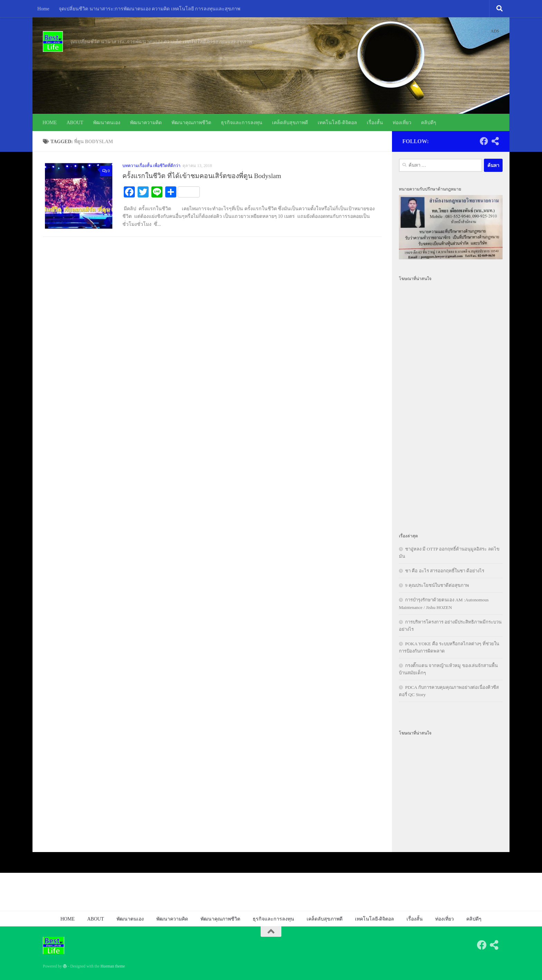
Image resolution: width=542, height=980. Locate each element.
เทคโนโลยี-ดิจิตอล (337, 122)
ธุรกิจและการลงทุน (242, 122)
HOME (50, 122)
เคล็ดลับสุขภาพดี (290, 122)
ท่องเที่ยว (402, 122)
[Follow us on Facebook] (484, 141)
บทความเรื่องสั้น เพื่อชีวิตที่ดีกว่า (151, 166)
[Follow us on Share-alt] (495, 141)
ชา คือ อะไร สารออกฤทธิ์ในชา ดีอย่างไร (445, 571)
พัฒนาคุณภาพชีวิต (191, 122)
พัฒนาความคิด (146, 122)
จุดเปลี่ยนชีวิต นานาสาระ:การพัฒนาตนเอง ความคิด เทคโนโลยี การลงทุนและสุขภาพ (149, 9)
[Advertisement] (451, 403)
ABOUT (75, 122)
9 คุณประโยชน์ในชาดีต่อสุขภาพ (437, 585)
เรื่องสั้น (375, 122)
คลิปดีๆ (429, 122)
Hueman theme (113, 966)
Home (43, 9)
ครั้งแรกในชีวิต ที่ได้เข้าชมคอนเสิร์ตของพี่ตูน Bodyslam (202, 176)
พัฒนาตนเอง (107, 122)
